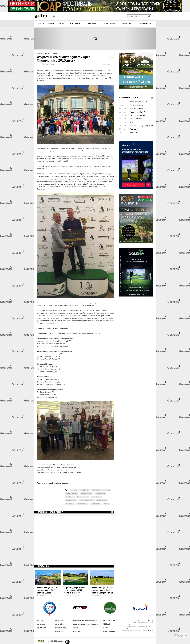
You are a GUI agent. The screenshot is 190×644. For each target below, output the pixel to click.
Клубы (61, 24)
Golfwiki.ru (41, 628)
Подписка (59, 632)
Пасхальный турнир (138, 116)
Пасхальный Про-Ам (138, 112)
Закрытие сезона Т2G (139, 102)
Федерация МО (75, 24)
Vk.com (105, 628)
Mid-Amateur (135, 133)
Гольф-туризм (109, 24)
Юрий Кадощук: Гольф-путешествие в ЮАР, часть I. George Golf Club (103, 590)
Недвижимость (145, 24)
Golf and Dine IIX (137, 119)
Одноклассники (109, 632)
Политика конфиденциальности (80, 624)
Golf (41, 16)
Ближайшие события (151, 98)
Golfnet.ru (41, 624)
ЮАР (132, 122)
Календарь (93, 24)
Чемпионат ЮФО (137, 109)
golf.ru (41, 641)
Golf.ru (40, 621)
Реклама (76, 628)
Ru (54, 16)
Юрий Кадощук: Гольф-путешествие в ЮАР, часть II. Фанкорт (75, 590)
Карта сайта (59, 624)
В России (54, 53)
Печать (112, 57)
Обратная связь (61, 628)
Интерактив (127, 24)
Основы (52, 24)
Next (140, 39)
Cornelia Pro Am (136, 105)
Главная (40, 53)
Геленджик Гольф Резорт (112, 512)
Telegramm (107, 624)
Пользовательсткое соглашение (80, 621)
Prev (50, 39)
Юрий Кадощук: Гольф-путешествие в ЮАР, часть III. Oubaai (47, 590)
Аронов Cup (135, 129)
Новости (40, 24)
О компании (60, 621)
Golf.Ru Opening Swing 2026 (141, 126)
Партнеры (77, 632)
